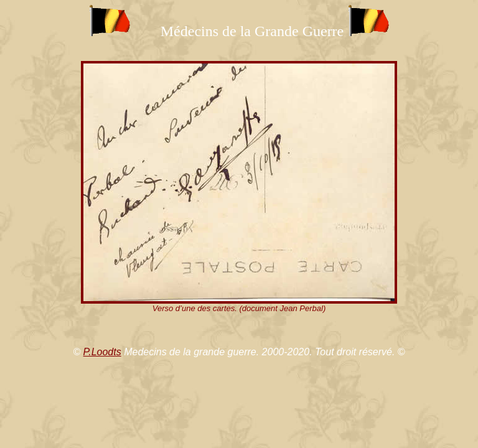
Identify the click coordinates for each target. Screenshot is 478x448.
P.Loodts (102, 352)
